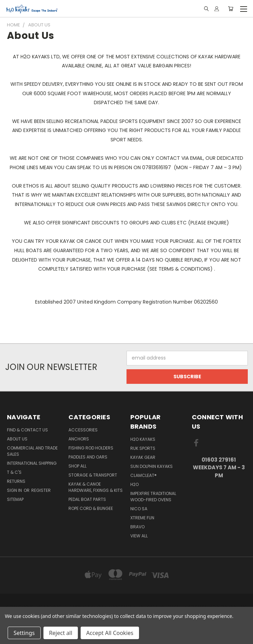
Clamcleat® (144, 475)
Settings (24, 633)
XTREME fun (142, 518)
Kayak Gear (143, 457)
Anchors (79, 439)
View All (139, 536)
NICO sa (139, 509)
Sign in (15, 490)
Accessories (83, 430)
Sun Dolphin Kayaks (152, 466)
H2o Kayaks (143, 439)
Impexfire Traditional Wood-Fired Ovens (153, 497)
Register (41, 490)
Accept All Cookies (110, 633)
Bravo (137, 527)
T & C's (14, 472)
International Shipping (32, 463)
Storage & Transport (93, 475)
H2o (134, 484)
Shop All (77, 466)
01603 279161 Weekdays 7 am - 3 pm (219, 468)
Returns (16, 481)
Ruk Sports (143, 448)
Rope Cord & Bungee (91, 508)
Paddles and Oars (88, 457)
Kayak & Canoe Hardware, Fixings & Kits (96, 487)
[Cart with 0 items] (231, 9)
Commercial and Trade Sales (32, 451)
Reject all (61, 633)
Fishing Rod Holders (91, 448)
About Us (17, 439)
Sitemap (15, 499)
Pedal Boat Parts (87, 499)
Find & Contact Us (27, 430)
